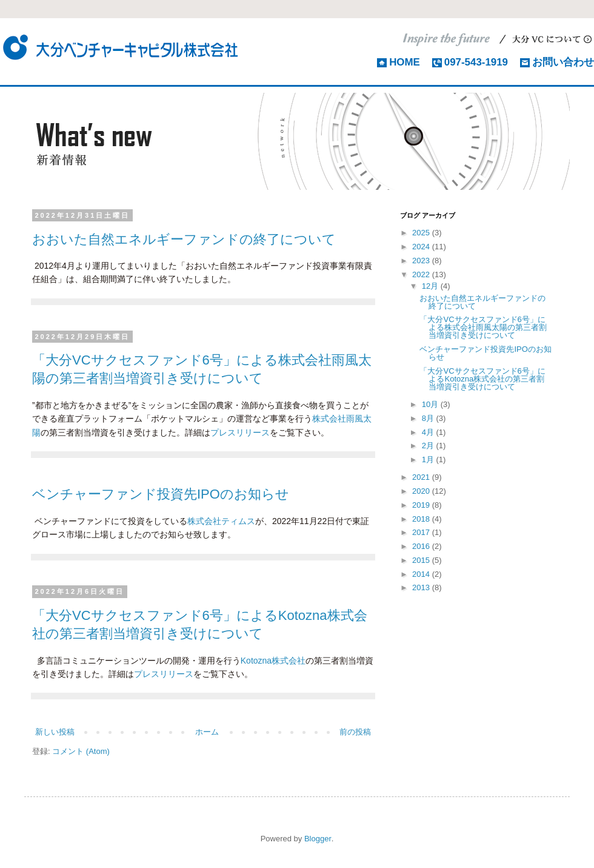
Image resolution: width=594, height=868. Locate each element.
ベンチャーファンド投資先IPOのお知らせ (161, 494)
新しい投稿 (55, 732)
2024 (422, 247)
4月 (429, 432)
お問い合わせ (563, 62)
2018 (422, 519)
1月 (429, 459)
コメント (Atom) (81, 751)
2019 (422, 505)
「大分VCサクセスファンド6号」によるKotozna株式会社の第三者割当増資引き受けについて (482, 379)
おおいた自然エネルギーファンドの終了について (184, 239)
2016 (422, 546)
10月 (431, 404)
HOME (405, 62)
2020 (422, 491)
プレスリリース (240, 432)
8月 (429, 418)
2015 (422, 560)
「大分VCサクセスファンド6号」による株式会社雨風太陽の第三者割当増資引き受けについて (483, 327)
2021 (422, 477)
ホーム (207, 732)
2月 (429, 446)
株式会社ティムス (221, 521)
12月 (431, 286)
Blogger (318, 839)
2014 (422, 574)
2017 (422, 532)
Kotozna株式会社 (273, 661)
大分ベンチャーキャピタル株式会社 (121, 47)
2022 (422, 274)
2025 (422, 233)
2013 (422, 587)
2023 (422, 261)
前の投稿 (355, 732)
